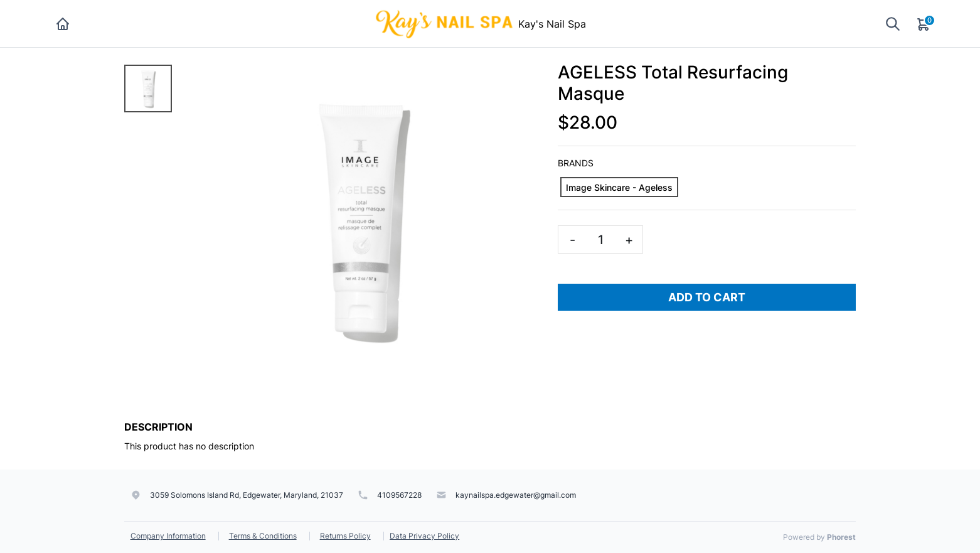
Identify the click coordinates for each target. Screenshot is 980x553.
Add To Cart (707, 297)
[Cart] (924, 24)
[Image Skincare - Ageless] (619, 187)
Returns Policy (345, 536)
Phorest (841, 537)
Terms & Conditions (263, 536)
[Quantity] (600, 239)
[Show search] (893, 24)
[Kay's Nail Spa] (445, 23)
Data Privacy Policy (424, 536)
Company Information (168, 536)
